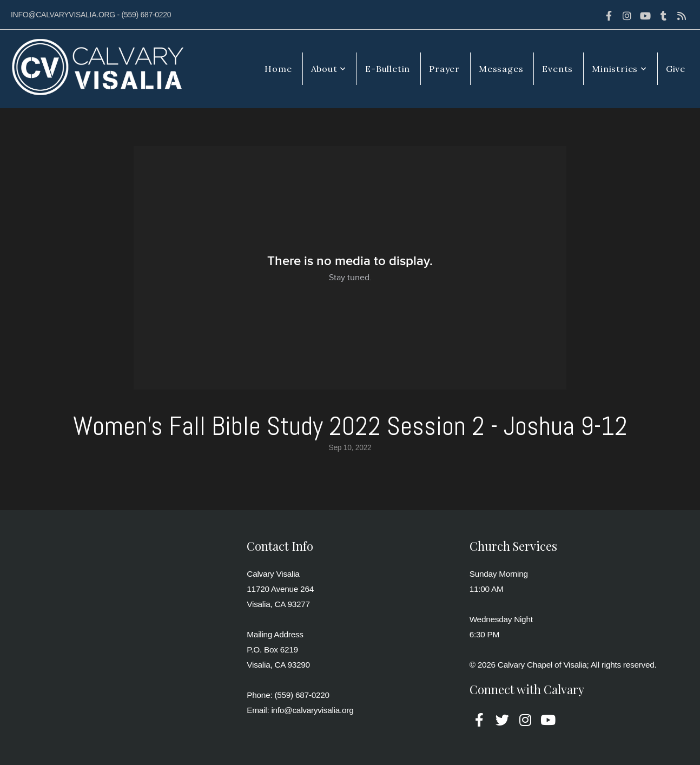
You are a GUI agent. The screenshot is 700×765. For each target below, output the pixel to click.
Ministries (619, 69)
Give (676, 69)
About (329, 69)
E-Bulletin (388, 69)
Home (278, 69)
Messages (501, 69)
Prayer (444, 69)
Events (557, 69)
